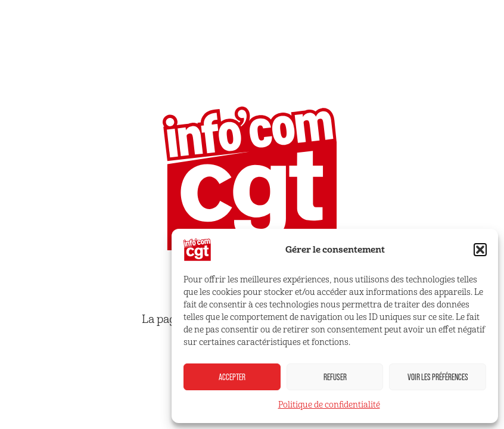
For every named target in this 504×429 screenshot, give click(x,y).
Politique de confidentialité (329, 405)
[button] (480, 250)
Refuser (335, 377)
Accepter (232, 377)
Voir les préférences (438, 377)
